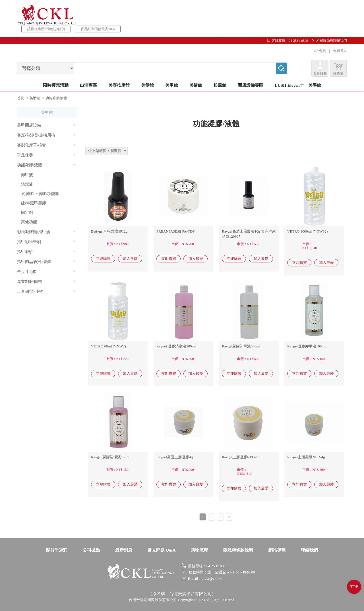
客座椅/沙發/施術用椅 (46, 135)
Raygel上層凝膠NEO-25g (242, 457)
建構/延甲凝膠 (34, 203)
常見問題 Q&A (162, 550)
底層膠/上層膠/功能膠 (40, 194)
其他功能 (29, 222)
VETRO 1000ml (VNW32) (307, 231)
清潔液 (27, 184)
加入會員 (319, 51)
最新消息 (124, 550)
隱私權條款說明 (238, 550)
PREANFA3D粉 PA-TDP (176, 231)
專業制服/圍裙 (46, 282)
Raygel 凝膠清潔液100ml (111, 457)
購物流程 (199, 550)
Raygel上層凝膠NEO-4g (306, 457)
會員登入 (340, 51)
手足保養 (46, 155)
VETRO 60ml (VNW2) (108, 346)
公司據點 (91, 550)
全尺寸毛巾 (46, 272)
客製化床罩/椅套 (46, 145)
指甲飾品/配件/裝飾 (46, 262)
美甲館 (35, 98)
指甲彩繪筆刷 (46, 242)
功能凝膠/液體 (47, 165)
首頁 (20, 98)
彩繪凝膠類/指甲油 (46, 232)
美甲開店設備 (46, 125)
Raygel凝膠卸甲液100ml (306, 346)
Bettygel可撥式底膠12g (109, 231)
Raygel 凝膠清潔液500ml (176, 346)
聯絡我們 (309, 550)
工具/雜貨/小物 (46, 292)
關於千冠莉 (57, 550)
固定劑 (27, 213)
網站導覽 (277, 550)
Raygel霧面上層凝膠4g (175, 457)
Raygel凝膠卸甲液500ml (241, 346)
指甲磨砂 (46, 252)
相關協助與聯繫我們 (332, 41)
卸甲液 (27, 175)
